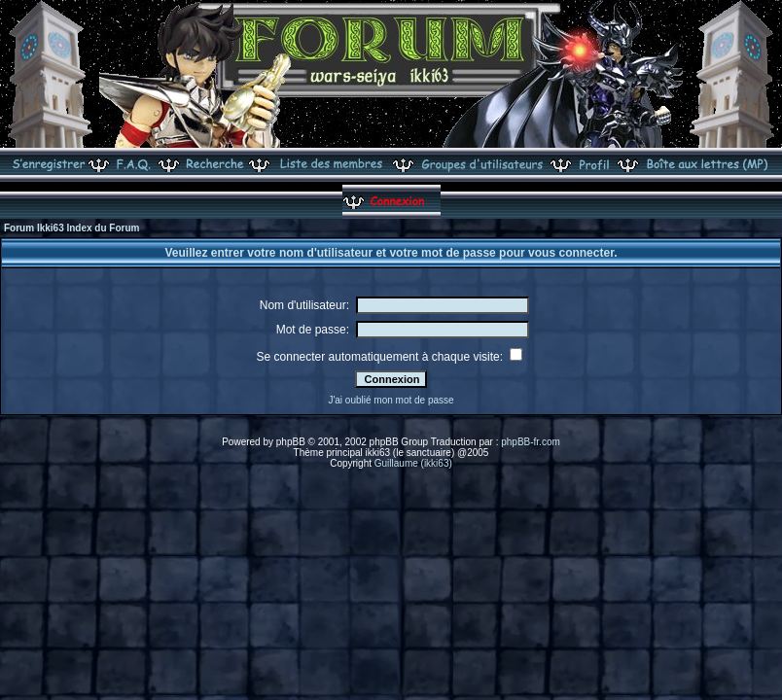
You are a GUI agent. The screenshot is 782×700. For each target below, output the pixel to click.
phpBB (291, 442)
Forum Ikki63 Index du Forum (71, 228)
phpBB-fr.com (531, 442)
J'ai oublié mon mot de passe (391, 400)
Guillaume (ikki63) (413, 463)
